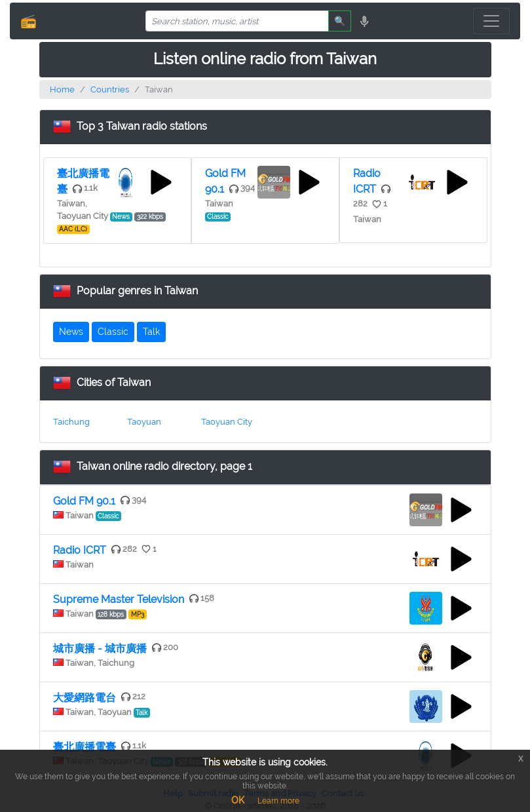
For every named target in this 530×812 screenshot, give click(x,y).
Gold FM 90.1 (84, 501)
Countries (110, 89)
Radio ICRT (80, 550)
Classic (113, 332)
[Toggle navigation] (491, 21)
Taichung (71, 422)
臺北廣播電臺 (85, 747)
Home (62, 89)
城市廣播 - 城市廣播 (100, 648)
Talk (151, 332)
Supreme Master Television (119, 599)
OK (238, 800)
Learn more (278, 801)
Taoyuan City (227, 422)
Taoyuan (144, 422)
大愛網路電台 (85, 698)
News (71, 332)
